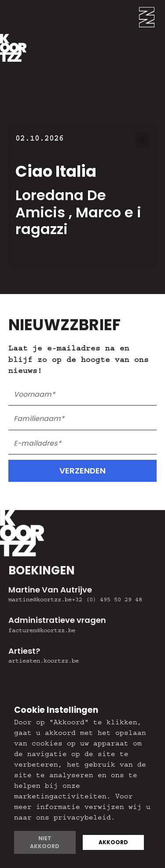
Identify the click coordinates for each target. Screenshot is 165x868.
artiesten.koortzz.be (44, 662)
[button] (152, 17)
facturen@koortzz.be (42, 631)
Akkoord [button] (113, 842)
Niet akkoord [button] (45, 842)
